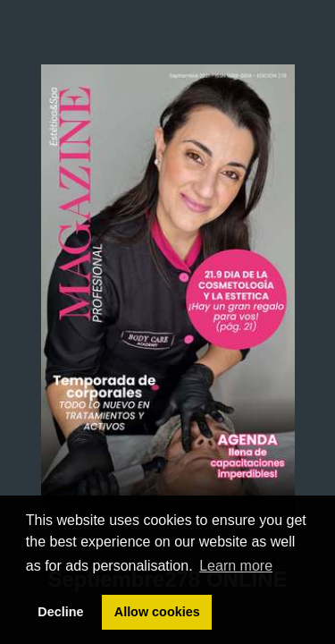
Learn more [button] (236, 566)
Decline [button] (60, 612)
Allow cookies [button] (157, 612)
